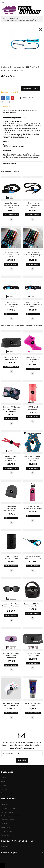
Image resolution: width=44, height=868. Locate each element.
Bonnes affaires (7, 793)
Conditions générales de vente (12, 816)
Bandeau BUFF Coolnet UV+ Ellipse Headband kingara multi (11, 409)
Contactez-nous (7, 831)
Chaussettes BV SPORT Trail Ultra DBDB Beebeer (33, 459)
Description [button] (7, 107)
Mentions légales (7, 812)
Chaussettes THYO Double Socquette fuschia (33, 359)
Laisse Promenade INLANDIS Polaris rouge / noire (33, 255)
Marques (4, 789)
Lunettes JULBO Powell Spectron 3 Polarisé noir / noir (11, 606)
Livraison (4, 824)
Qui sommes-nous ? (8, 808)
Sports (3, 785)
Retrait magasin (7, 827)
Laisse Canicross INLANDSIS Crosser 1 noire (11, 205)
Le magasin (5, 804)
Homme (4, 778)
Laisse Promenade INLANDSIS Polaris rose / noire (11, 255)
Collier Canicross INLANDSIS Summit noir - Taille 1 (11, 305)
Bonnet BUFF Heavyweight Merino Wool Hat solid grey (11, 509)
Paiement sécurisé (8, 820)
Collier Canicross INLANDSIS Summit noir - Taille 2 (33, 305)
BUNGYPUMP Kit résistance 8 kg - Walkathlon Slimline (11, 459)
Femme (4, 782)
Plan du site (5, 835)
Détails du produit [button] (10, 164)
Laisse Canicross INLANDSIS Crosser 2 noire (33, 205)
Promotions (5, 847)
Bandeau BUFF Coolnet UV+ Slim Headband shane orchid (11, 656)
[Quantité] (10, 87)
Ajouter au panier (31, 88)
